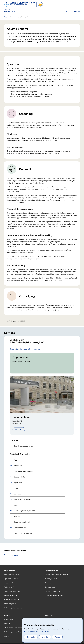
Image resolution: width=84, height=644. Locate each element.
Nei (17, 555)
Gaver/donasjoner (21, 494)
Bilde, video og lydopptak (23, 471)
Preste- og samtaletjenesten (24, 511)
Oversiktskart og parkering (24, 446)
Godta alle (31, 637)
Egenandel (18, 482)
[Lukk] (79, 621)
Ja (8, 555)
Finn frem (19, 429)
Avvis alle (45, 637)
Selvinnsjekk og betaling (23, 522)
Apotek (17, 460)
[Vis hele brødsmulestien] (13, 17)
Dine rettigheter (20, 477)
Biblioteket (18, 466)
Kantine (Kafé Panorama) (23, 499)
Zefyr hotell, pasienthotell (23, 533)
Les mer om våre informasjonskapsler (38, 631)
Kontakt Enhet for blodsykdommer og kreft (25, 349)
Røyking (17, 516)
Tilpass (57, 637)
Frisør (16, 488)
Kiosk (16, 505)
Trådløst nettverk (20, 528)
